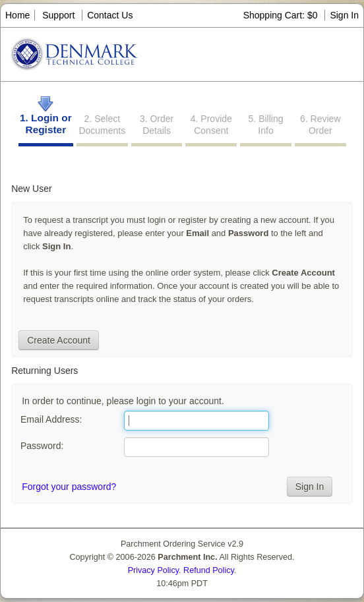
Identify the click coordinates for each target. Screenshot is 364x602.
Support (58, 15)
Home (17, 15)
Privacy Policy (153, 570)
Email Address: (51, 419)
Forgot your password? (69, 487)
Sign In (344, 15)
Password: (42, 446)
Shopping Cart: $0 (282, 15)
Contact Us (110, 15)
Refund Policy (209, 570)
